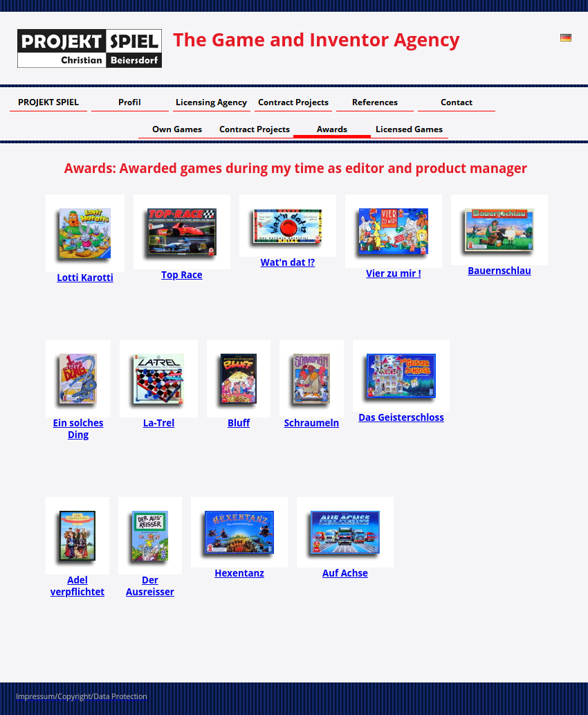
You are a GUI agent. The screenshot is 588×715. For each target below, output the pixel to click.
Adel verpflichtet (77, 586)
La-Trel (159, 423)
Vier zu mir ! (393, 273)
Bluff (239, 423)
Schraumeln (312, 423)
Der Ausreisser (150, 586)
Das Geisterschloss (401, 417)
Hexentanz (239, 573)
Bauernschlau (499, 271)
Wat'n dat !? (288, 262)
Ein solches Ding (79, 429)
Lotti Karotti (85, 278)
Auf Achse (345, 573)
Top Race (182, 275)
